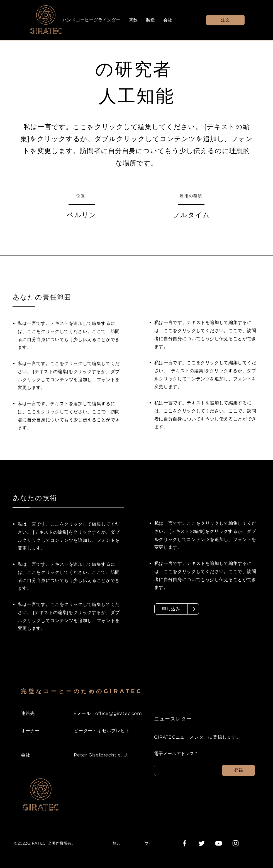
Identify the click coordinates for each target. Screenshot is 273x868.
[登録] (238, 770)
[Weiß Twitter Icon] (202, 843)
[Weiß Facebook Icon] (185, 843)
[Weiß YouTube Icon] (219, 843)
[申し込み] (171, 609)
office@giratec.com (119, 713)
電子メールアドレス (174, 754)
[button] (225, 20)
